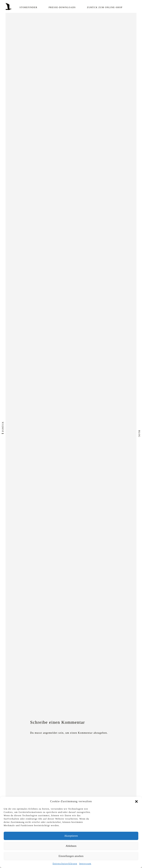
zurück (3, 428)
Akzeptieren (71, 836)
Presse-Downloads (62, 7)
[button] (136, 801)
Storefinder (29, 7)
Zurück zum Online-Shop (105, 7)
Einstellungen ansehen (71, 856)
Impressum (85, 864)
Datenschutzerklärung (65, 864)
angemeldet (50, 733)
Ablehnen (71, 846)
